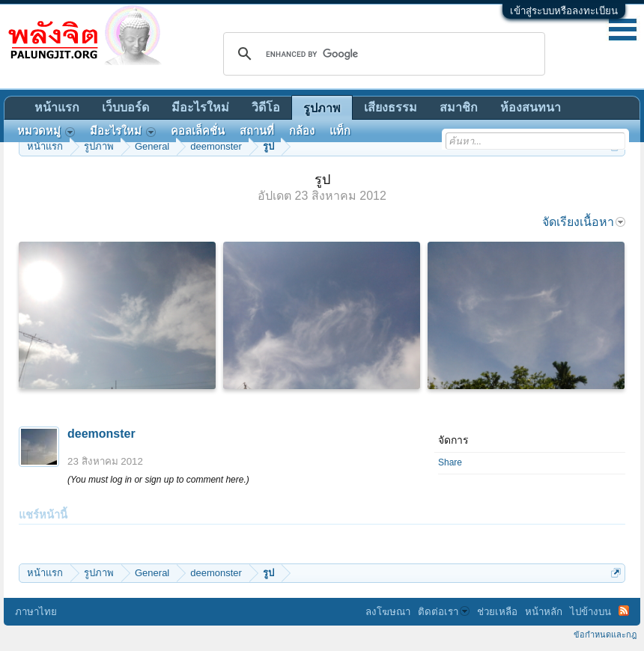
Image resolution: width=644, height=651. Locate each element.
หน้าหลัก (544, 612)
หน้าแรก (57, 107)
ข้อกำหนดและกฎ (605, 635)
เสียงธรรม (391, 107)
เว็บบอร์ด (125, 107)
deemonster (101, 434)
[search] (382, 54)
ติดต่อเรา (444, 612)
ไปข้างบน (590, 612)
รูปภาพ (322, 108)
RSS (624, 611)
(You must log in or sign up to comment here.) (158, 480)
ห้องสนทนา (531, 107)
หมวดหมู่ (46, 131)
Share (450, 462)
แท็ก (340, 131)
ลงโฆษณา (388, 612)
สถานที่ (257, 131)
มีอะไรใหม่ (200, 107)
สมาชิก (459, 107)
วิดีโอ (266, 107)
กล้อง (302, 131)
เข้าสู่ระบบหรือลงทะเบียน (564, 11)
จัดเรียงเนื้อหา (584, 222)
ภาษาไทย (36, 612)
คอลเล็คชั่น (198, 131)
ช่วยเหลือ (497, 612)
